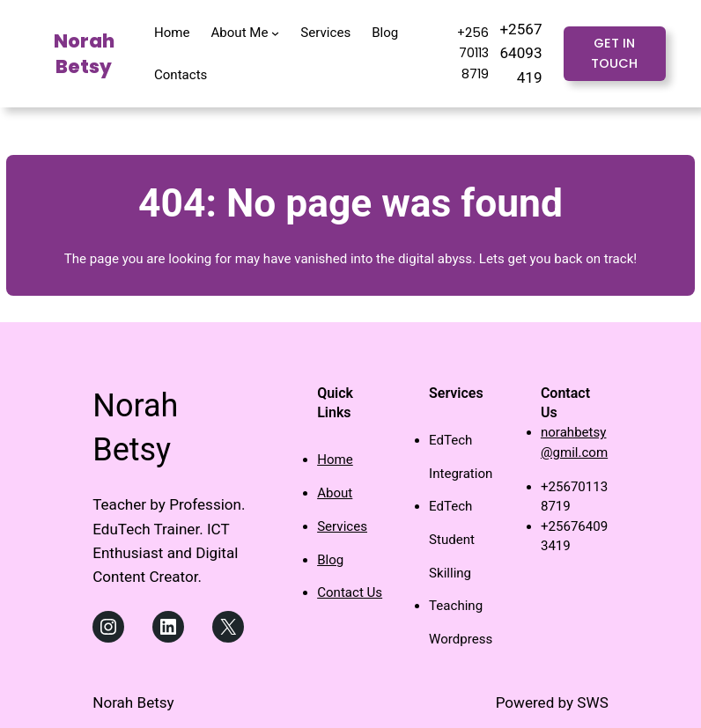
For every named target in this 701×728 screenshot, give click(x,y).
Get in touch (614, 53)
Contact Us (350, 592)
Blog (330, 560)
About (335, 493)
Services (342, 526)
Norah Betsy (84, 54)
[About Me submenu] (275, 32)
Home (335, 460)
